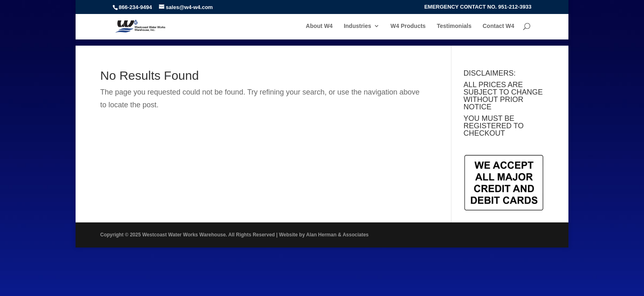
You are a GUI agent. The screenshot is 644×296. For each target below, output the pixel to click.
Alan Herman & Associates (337, 235)
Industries (358, 26)
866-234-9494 (135, 7)
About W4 (319, 26)
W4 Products (408, 26)
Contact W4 (498, 26)
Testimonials (454, 26)
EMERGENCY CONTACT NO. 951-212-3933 (478, 7)
